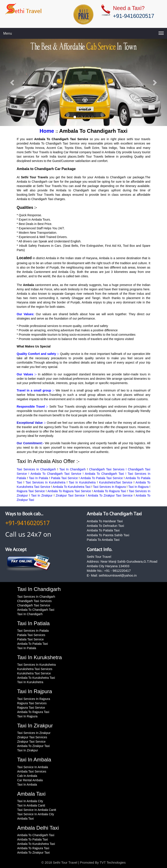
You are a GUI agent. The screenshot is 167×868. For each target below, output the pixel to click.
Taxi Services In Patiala (33, 631)
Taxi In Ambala (27, 785)
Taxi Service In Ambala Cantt (37, 810)
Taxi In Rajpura (138, 487)
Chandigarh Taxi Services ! (109, 469)
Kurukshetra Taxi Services (35, 669)
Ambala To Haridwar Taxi (105, 521)
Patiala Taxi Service (64, 478)
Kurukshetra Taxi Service (34, 673)
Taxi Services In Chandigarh (36, 469)
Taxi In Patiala (39, 478)
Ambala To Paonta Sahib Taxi (108, 535)
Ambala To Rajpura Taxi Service (69, 491)
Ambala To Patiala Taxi (103, 530)
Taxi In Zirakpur (42, 495)
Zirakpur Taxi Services (32, 737)
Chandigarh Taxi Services (34, 601)
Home (48, 131)
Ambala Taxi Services (32, 771)
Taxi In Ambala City (30, 801)
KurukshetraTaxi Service (116, 482)
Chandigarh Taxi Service (34, 605)
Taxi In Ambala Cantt (31, 805)
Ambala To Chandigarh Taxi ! (106, 474)
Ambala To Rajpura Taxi (110, 491)
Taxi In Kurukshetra (82, 482)
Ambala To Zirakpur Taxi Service (110, 495)
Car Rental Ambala (30, 780)
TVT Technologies (113, 862)
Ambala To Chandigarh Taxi (114, 514)
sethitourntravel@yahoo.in (118, 575)
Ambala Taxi (25, 819)
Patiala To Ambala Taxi (103, 540)
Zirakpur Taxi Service (70, 495)
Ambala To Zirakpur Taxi (33, 746)
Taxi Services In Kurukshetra (45, 482)
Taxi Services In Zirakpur (34, 733)
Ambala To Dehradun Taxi (105, 526)
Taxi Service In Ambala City (36, 814)
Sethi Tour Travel (65, 862)
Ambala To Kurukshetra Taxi (72, 487)
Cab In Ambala (27, 776)
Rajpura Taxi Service (31, 491)
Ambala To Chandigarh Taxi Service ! (58, 474)
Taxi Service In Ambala (33, 767)
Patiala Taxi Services (31, 635)
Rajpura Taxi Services (32, 703)
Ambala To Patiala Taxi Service (102, 478)
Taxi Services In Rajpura (109, 487)
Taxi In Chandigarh (73, 469)
